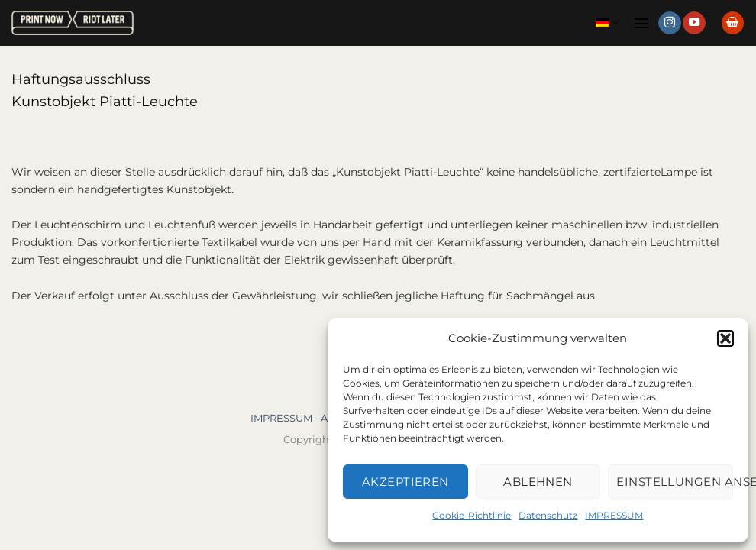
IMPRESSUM (614, 515)
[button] (725, 338)
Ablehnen (538, 482)
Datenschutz (548, 515)
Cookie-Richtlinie (472, 515)
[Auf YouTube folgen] (694, 23)
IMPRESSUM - (286, 418)
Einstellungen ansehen (675, 482)
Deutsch (607, 23)
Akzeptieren (405, 482)
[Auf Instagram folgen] (670, 23)
